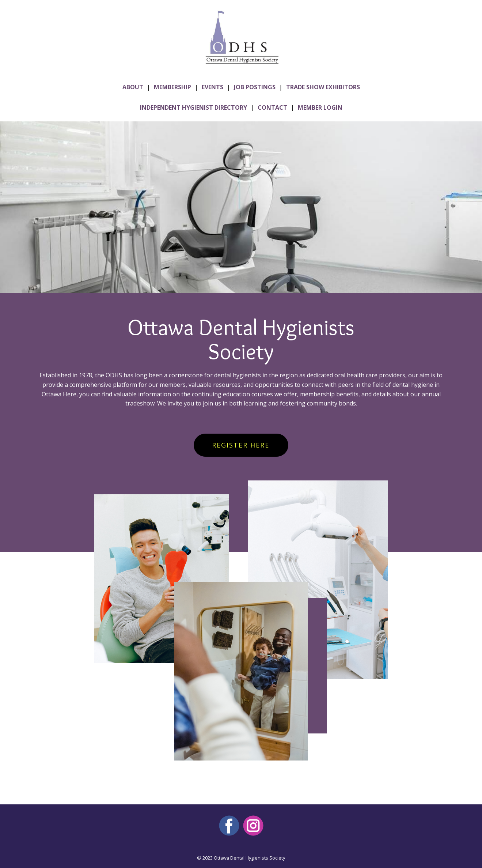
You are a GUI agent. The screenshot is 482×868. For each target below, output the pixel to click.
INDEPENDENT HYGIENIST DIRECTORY (193, 107)
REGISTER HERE (241, 445)
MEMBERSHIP (172, 87)
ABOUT (133, 87)
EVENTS (212, 87)
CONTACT (272, 107)
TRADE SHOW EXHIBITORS (323, 87)
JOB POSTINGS (255, 87)
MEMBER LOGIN (320, 107)
